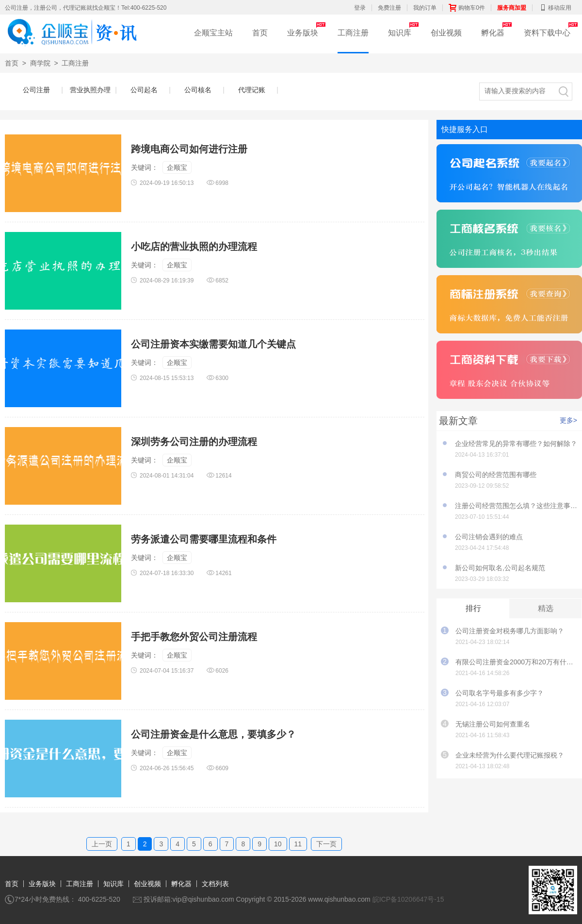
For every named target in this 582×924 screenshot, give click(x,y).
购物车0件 (467, 8)
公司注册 (40, 90)
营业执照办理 (91, 90)
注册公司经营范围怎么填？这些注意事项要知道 (516, 506)
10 (278, 844)
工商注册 (353, 33)
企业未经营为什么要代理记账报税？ (510, 755)
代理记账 (256, 90)
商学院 (40, 63)
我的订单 (425, 8)
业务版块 (303, 33)
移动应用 (555, 8)
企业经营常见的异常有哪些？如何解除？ (516, 444)
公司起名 (148, 90)
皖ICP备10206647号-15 (408, 899)
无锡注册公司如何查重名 (493, 724)
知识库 (400, 33)
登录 (360, 8)
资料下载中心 (547, 33)
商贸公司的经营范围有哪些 (496, 475)
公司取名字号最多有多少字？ (500, 693)
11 (298, 844)
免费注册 (389, 8)
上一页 (102, 844)
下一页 (326, 844)
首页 (260, 33)
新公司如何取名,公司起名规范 (500, 568)
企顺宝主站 (213, 33)
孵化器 (493, 33)
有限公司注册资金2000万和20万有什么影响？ (517, 662)
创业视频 (446, 33)
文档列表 (215, 884)
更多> (568, 420)
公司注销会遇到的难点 (489, 537)
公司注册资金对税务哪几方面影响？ (510, 631)
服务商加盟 (512, 8)
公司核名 (202, 90)
